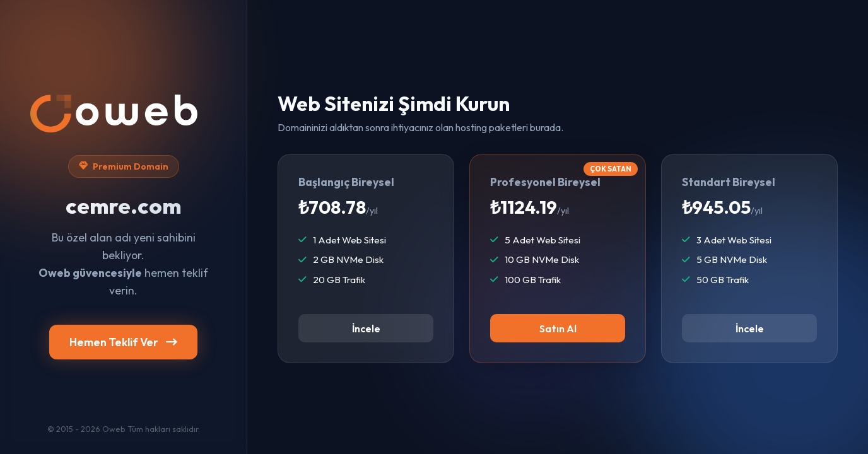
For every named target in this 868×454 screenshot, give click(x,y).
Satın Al (558, 329)
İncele (366, 329)
